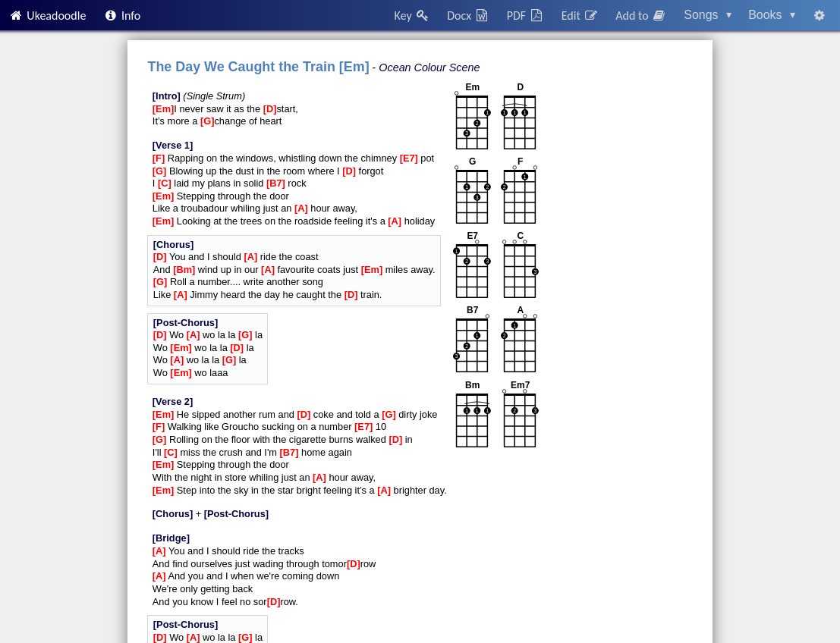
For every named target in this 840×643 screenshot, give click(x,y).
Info (122, 16)
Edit (580, 16)
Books (772, 15)
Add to (641, 16)
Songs (708, 15)
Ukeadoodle (47, 16)
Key (412, 16)
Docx (468, 16)
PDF (526, 16)
